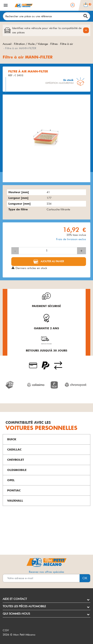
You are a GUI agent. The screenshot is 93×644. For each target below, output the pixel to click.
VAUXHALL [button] (15, 501)
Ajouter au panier (52, 261)
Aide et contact (15, 599)
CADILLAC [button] (14, 450)
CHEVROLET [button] (16, 460)
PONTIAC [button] (14, 490)
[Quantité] (48, 251)
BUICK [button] (12, 439)
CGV (6, 630)
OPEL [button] (11, 480)
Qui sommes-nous (16, 614)
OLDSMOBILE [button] (17, 470)
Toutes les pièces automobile (24, 606)
